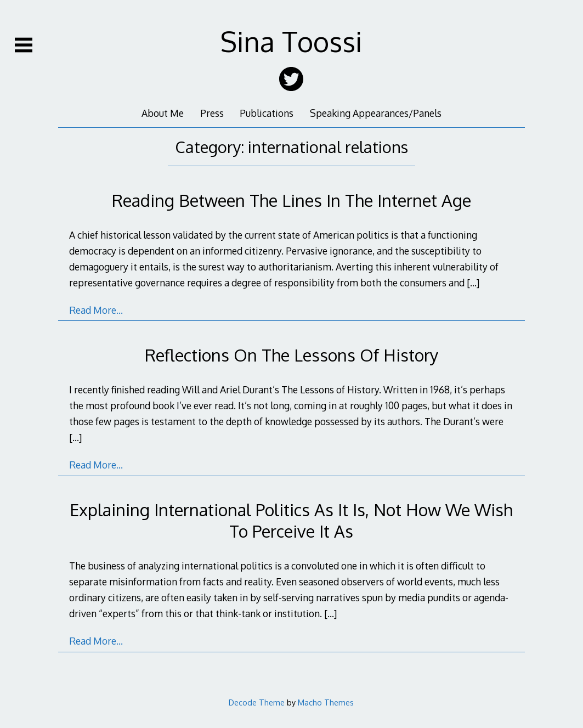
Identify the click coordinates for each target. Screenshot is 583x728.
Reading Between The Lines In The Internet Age (291, 200)
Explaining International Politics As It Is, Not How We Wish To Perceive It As (291, 520)
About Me (163, 113)
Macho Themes (326, 702)
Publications (267, 113)
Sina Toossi (291, 41)
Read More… (96, 310)
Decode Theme (257, 702)
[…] (473, 283)
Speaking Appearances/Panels (376, 113)
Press (212, 113)
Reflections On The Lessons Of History (291, 355)
